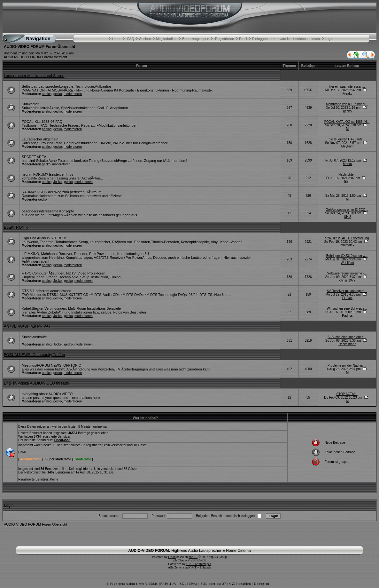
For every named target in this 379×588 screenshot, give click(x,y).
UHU (347, 217)
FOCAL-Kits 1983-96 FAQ (42, 122)
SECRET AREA (34, 157)
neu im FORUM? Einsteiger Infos (47, 174)
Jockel (58, 182)
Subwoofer (30, 104)
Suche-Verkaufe (34, 337)
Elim (347, 182)
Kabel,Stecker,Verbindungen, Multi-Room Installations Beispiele (71, 308)
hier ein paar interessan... (347, 87)
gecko (58, 94)
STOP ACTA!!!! (347, 394)
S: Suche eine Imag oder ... (347, 337)
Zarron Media (198, 560)
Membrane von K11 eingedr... (347, 104)
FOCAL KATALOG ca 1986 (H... (347, 122)
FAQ (131, 39)
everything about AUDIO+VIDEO (47, 394)
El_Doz (347, 298)
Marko (347, 164)
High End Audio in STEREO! (44, 238)
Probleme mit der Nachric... (347, 366)
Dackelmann (347, 344)
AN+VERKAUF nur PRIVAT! (28, 326)
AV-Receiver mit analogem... (347, 291)
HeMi (22, 452)
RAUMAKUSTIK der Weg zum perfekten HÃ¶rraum (62, 192)
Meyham (347, 146)
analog (47, 94)
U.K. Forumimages (199, 564)
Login (329, 39)
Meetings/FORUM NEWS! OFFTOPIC (51, 365)
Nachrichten (347, 175)
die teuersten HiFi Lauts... (347, 139)
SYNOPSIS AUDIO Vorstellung (347, 238)
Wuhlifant (347, 263)
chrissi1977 (348, 280)
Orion (172, 557)
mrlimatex (347, 245)
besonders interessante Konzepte (48, 211)
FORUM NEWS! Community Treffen (34, 355)
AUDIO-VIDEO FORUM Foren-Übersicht (35, 57)
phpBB (193, 557)
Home (117, 39)
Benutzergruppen (196, 39)
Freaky (348, 94)
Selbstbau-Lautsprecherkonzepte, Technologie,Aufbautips (67, 86)
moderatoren (73, 94)
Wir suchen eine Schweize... (347, 309)
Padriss (347, 316)
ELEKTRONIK (16, 227)
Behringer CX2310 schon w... (347, 256)
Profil (243, 39)
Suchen (145, 39)
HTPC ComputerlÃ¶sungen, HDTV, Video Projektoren (63, 273)
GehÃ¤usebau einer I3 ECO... (347, 210)
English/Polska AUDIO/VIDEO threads (36, 383)
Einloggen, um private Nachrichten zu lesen (286, 39)
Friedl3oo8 (62, 440)
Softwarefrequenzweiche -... (347, 273)
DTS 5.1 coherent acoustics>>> (46, 291)
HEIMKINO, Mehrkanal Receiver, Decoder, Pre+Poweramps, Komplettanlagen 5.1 (86, 254)
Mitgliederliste (167, 39)
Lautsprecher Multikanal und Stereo (34, 76)
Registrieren (224, 39)
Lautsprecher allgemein (40, 139)
